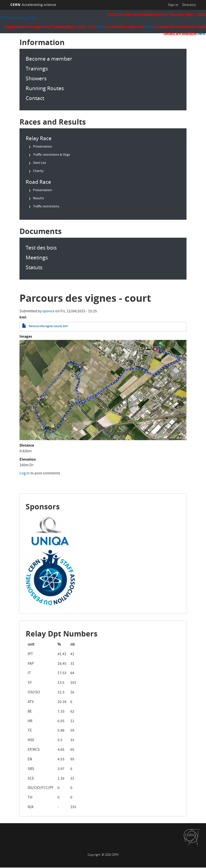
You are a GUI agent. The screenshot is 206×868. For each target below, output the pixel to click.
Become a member (49, 59)
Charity (38, 171)
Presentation (43, 147)
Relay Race (39, 138)
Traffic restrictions (46, 207)
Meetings (37, 257)
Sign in (173, 5)
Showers (36, 78)
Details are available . (185, 34)
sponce (48, 312)
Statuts (34, 267)
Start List (40, 163)
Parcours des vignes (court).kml (48, 326)
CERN (33, 5)
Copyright (94, 855)
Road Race (38, 182)
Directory (189, 5)
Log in (25, 474)
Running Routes (45, 88)
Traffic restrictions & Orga (51, 155)
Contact (35, 98)
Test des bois (41, 248)
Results (38, 199)
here (201, 34)
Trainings (37, 68)
